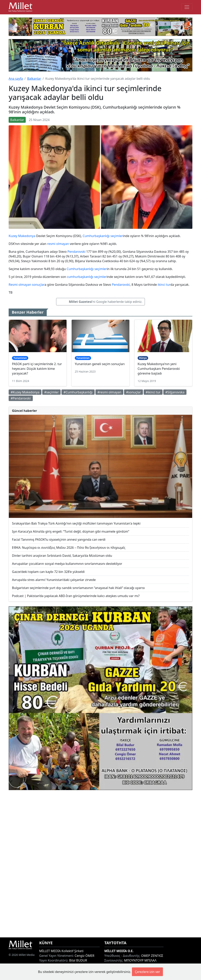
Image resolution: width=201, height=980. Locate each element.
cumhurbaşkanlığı (80, 277)
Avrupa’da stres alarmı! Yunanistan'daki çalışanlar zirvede (54, 580)
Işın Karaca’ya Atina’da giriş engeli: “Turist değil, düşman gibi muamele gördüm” (71, 531)
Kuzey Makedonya (22, 236)
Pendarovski (77, 252)
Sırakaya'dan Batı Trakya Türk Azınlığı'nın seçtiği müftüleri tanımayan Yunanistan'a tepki (76, 523)
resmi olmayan (58, 244)
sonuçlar (38, 285)
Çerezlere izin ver (147, 972)
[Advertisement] (100, 864)
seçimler (117, 236)
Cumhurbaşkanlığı (96, 236)
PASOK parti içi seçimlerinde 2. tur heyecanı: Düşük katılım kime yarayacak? (37, 369)
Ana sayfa (16, 79)
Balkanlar (34, 79)
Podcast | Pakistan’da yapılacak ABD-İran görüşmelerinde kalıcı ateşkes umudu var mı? (76, 596)
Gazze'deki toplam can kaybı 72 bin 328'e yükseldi (48, 572)
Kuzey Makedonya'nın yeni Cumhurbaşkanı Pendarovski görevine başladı (159, 369)
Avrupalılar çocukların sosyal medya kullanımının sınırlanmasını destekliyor (67, 564)
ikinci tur (164, 285)
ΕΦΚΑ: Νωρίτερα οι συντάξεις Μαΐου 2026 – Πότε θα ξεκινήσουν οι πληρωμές (69, 548)
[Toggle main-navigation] (187, 7)
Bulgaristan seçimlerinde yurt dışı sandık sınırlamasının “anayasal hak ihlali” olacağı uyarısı (78, 588)
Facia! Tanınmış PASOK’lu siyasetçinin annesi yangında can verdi (59, 539)
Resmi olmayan (20, 285)
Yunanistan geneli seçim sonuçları (100, 364)
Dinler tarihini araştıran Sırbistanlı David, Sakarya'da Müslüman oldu (62, 556)
